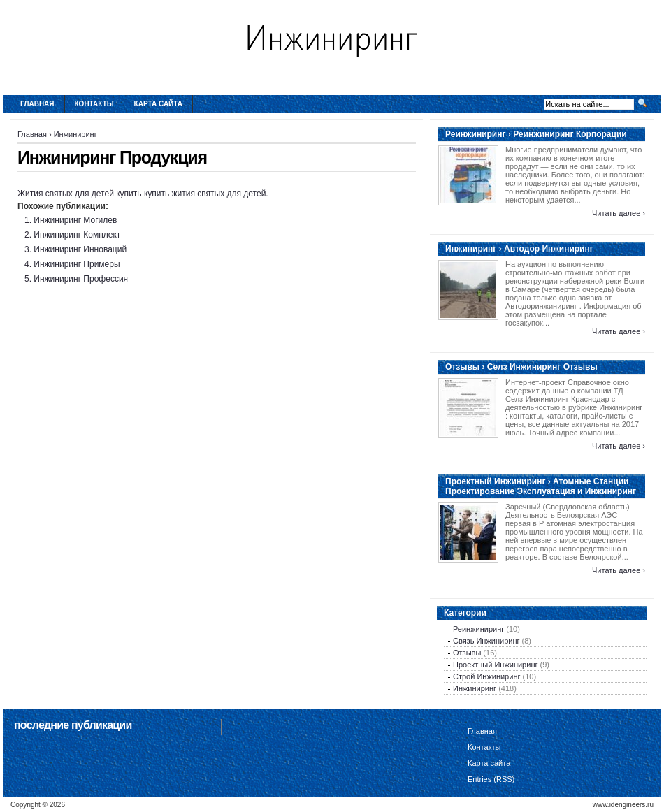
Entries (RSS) (491, 779)
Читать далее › (619, 213)
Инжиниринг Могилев (75, 220)
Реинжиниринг (478, 629)
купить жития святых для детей (205, 194)
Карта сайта (158, 104)
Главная (37, 104)
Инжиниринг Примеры (77, 264)
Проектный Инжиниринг (495, 665)
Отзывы (467, 653)
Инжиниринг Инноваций (80, 249)
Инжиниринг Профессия (81, 279)
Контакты (94, 104)
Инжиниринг (75, 134)
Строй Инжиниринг (486, 676)
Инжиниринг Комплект (77, 235)
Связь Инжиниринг (486, 641)
